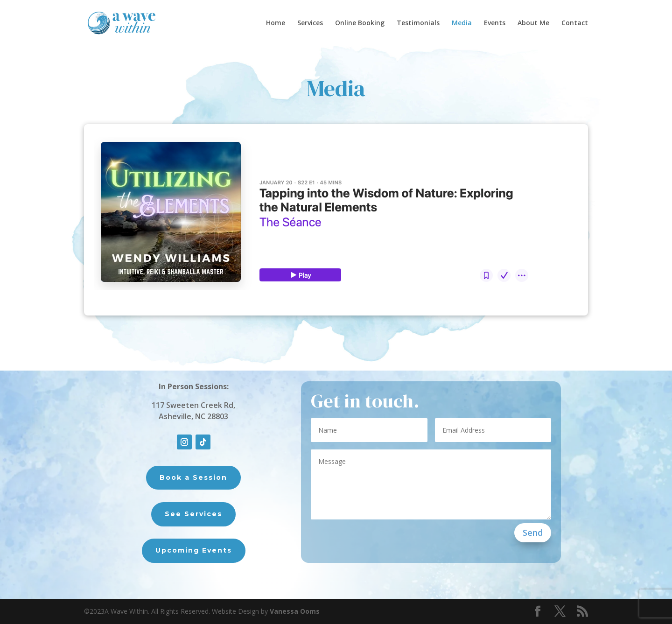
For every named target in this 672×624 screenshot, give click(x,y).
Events (495, 23)
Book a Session (193, 477)
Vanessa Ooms (295, 611)
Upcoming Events (194, 550)
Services (310, 23)
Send (533, 533)
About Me (533, 23)
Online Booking (360, 23)
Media (462, 23)
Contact (575, 23)
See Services (193, 514)
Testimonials (418, 23)
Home (276, 23)
